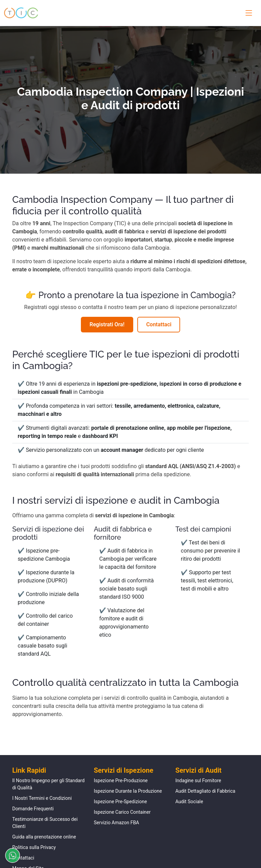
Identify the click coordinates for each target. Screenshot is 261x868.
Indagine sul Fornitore (198, 780)
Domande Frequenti (33, 809)
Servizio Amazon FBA (116, 823)
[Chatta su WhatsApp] (10, 855)
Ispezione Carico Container (122, 812)
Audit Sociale (189, 802)
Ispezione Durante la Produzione (128, 791)
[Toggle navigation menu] (247, 13)
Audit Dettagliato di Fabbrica (205, 791)
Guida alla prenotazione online (44, 837)
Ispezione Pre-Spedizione (120, 802)
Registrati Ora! (107, 324)
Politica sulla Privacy (34, 847)
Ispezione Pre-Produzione (121, 780)
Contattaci (159, 324)
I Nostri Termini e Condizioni (42, 798)
